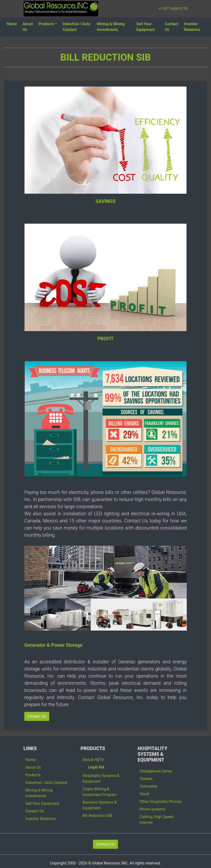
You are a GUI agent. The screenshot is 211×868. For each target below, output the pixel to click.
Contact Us (172, 27)
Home (12, 24)
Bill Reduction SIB (97, 816)
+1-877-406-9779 (173, 9)
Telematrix (149, 786)
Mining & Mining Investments (111, 27)
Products (46, 24)
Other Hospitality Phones (161, 802)
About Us (28, 27)
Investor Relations (192, 27)
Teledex (146, 779)
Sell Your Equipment (145, 27)
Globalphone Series (156, 771)
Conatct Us (35, 811)
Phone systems (153, 809)
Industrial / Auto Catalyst (76, 27)
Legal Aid (96, 767)
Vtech (145, 794)
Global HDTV (93, 760)
